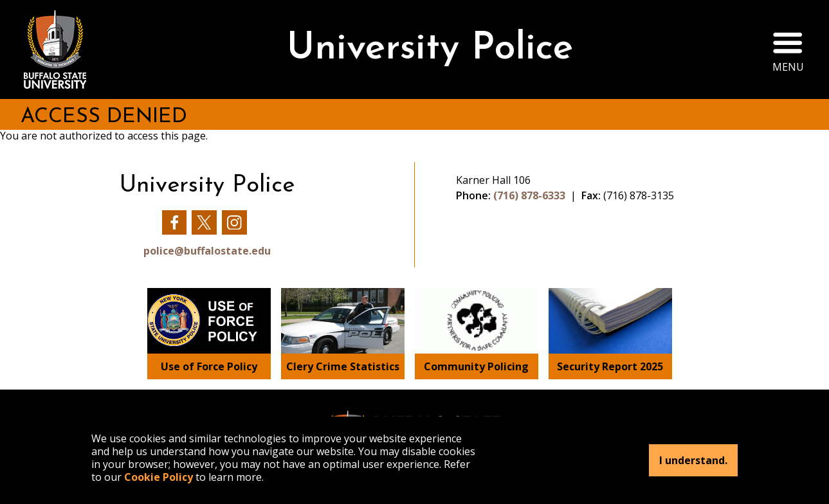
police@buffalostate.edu (207, 251)
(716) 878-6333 (529, 195)
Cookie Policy (159, 477)
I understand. (693, 460)
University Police (430, 49)
